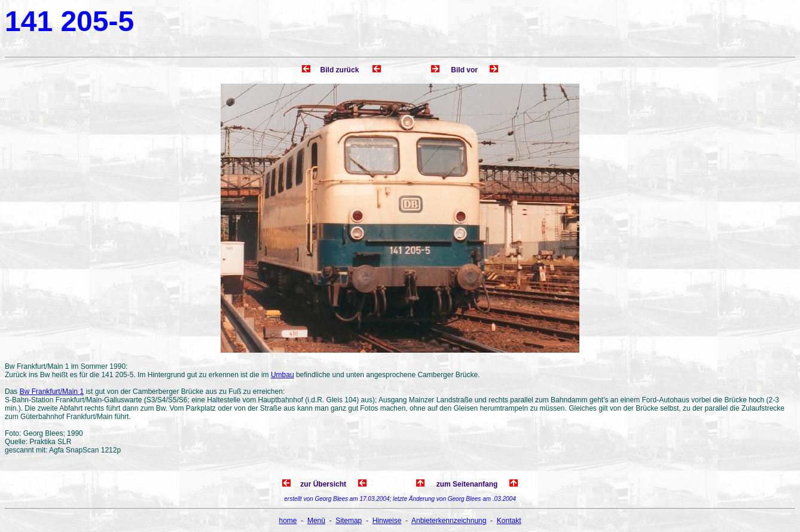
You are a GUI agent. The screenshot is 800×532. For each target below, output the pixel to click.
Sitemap (349, 521)
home (288, 521)
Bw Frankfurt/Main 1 (52, 392)
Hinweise (387, 521)
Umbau (283, 375)
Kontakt (509, 521)
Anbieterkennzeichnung (449, 521)
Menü (316, 521)
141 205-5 (69, 21)
